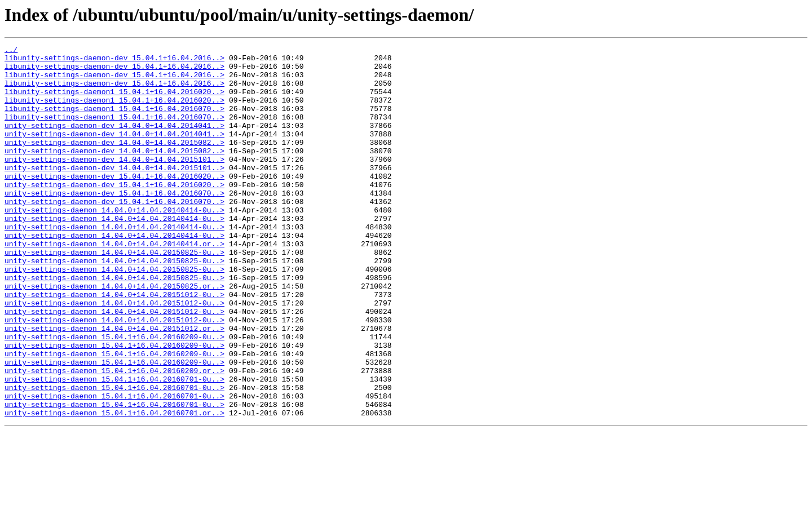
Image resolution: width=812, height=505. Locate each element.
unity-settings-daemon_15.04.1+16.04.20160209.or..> (114, 436)
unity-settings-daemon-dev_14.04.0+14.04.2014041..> (114, 142)
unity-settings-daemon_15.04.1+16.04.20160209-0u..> (114, 396)
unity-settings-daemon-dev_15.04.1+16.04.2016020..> (114, 203)
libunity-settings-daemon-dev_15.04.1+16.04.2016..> (114, 61)
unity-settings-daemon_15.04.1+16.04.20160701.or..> (114, 487)
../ (11, 51)
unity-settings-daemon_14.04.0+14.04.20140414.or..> (114, 284)
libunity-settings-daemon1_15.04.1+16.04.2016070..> (114, 122)
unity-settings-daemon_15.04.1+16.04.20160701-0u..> (114, 446)
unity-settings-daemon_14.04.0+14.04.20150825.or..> (114, 335)
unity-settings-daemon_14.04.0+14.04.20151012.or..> (114, 386)
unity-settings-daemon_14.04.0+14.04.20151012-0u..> (114, 345)
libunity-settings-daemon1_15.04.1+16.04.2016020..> (114, 101)
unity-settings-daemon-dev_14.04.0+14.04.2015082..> (114, 162)
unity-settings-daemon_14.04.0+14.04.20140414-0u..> (114, 243)
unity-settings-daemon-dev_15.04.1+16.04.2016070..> (114, 223)
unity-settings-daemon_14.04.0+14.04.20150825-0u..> (114, 294)
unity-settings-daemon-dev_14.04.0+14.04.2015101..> (114, 183)
